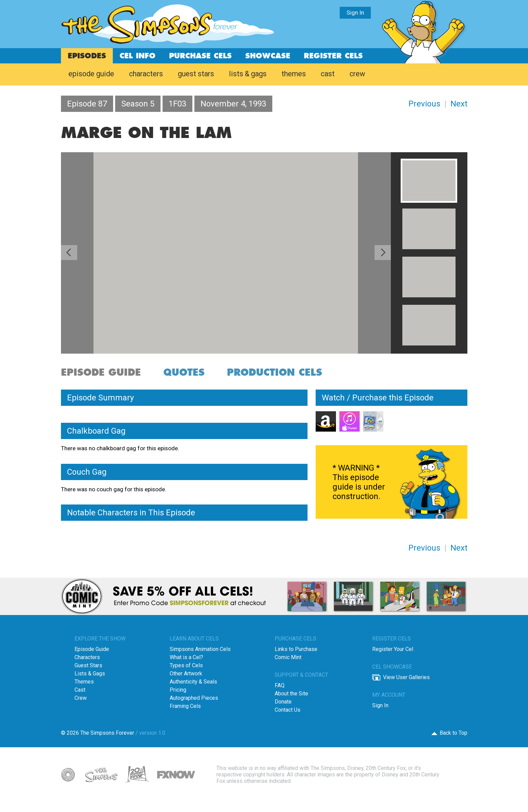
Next (459, 104)
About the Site (291, 694)
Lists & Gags (90, 674)
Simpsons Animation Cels (200, 649)
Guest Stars (88, 665)
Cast (80, 690)
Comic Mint (288, 657)
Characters (87, 657)
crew (357, 74)
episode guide (91, 74)
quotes (184, 373)
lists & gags (248, 74)
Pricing (178, 690)
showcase (268, 56)
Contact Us (288, 710)
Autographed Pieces (194, 698)
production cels (274, 373)
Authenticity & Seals (193, 682)
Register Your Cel (393, 649)
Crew (81, 698)
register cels (333, 56)
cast (328, 74)
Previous (424, 104)
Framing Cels (185, 706)
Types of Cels (186, 665)
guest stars (196, 74)
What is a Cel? (186, 657)
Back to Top (453, 733)
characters (146, 74)
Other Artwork (186, 674)
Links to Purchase (296, 649)
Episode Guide (92, 649)
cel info (138, 56)
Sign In (355, 13)
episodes (87, 56)
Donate (283, 702)
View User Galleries (406, 677)
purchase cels (200, 56)
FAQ (280, 685)
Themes (84, 682)
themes (294, 74)
